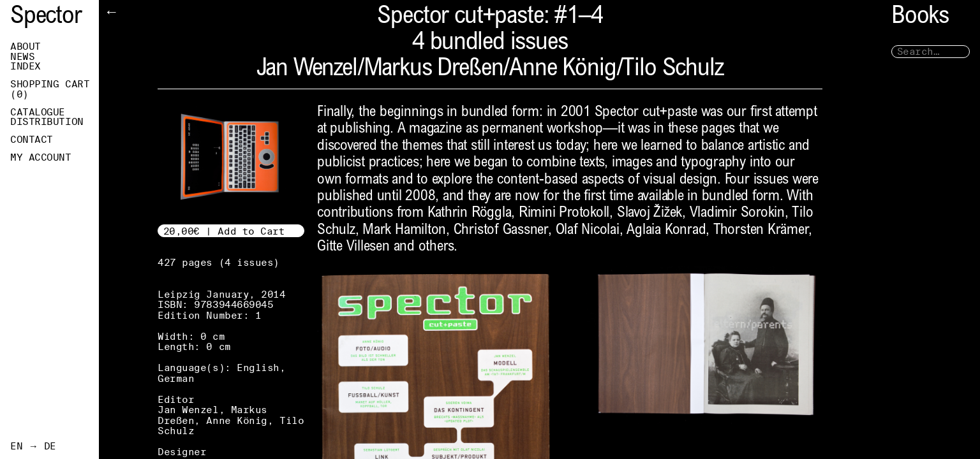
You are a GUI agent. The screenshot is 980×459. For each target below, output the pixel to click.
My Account (41, 157)
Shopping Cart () (50, 89)
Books (920, 18)
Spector (46, 18)
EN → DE (33, 446)
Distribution (47, 122)
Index (26, 66)
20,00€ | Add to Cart (224, 231)
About (26, 47)
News (22, 57)
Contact (32, 140)
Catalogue (38, 112)
